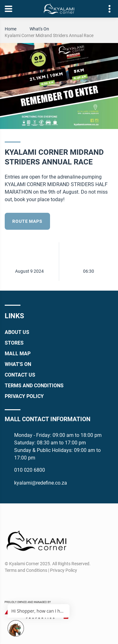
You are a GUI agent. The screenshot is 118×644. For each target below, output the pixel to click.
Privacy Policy (24, 396)
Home (11, 29)
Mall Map (18, 354)
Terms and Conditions (34, 386)
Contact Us (20, 375)
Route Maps (27, 221)
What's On (39, 29)
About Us (17, 332)
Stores (14, 343)
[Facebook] (9, 585)
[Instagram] (21, 585)
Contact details (106, 9)
